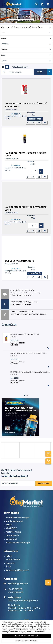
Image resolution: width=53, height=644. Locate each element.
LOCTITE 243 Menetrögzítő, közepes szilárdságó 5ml (30, 372)
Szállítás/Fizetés (13, 559)
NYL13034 (14, 356)
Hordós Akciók (12, 535)
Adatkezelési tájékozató (37, 314)
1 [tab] (25, 395)
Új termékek (9, 325)
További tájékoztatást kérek (26, 641)
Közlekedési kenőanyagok (18, 518)
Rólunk (9, 556)
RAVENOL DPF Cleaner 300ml (19, 261)
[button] (26, 44)
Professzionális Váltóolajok (18, 542)
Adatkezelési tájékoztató (17, 570)
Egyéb (9, 525)
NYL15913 (13, 337)
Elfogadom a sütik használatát (26, 636)
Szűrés (39, 72)
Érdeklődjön (35, 119)
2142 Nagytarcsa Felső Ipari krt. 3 (23, 601)
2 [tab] (27, 395)
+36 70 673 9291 (15, 589)
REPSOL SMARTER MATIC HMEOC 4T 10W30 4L (28, 353)
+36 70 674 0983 (16, 592)
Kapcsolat (10, 563)
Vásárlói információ (17, 314)
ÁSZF (27, 314)
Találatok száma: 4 (20, 67)
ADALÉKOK (11, 528)
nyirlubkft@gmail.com (18, 584)
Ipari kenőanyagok (14, 521)
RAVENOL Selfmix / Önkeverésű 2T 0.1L (25, 334)
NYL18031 (14, 374)
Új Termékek (12, 539)
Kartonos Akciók (13, 532)
